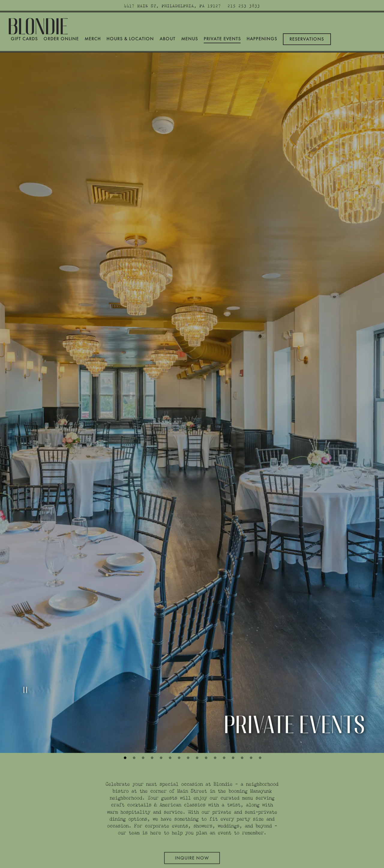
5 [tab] (160, 711)
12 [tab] (223, 711)
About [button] (168, 39)
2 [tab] (133, 711)
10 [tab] (205, 711)
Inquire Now (192, 809)
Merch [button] (93, 39)
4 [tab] (151, 711)
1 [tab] (124, 711)
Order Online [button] (61, 39)
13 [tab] (232, 711)
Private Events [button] (222, 39)
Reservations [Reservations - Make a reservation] (307, 39)
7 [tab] (178, 711)
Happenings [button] (262, 39)
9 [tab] (196, 711)
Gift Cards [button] (24, 39)
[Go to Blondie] (172, 6)
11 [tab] (214, 711)
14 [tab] (241, 711)
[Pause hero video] (24, 646)
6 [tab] (169, 711)
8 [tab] (187, 711)
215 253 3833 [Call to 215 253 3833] (244, 6)
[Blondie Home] (39, 25)
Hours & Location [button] (130, 39)
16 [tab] (259, 711)
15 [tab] (250, 711)
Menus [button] (190, 39)
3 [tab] (142, 711)
